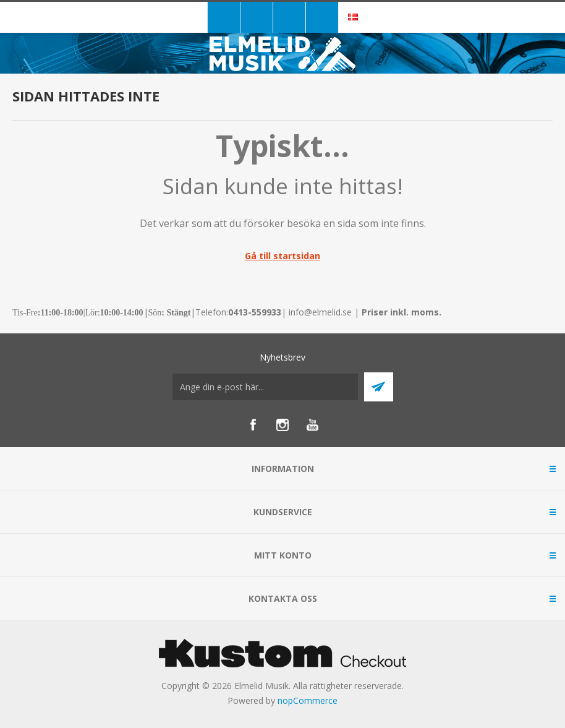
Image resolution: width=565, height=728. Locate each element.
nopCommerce (308, 700)
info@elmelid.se (320, 312)
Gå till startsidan (282, 256)
